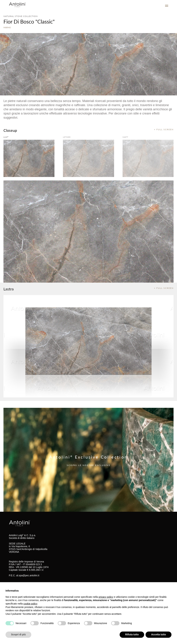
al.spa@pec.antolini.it (28, 575)
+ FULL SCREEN (164, 129)
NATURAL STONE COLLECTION (21, 16)
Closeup (10, 130)
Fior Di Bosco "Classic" (29, 21)
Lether (67, 137)
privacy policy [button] (106, 597)
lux (6, 137)
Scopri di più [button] (18, 634)
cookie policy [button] (30, 604)
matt (125, 137)
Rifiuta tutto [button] (132, 634)
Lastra (9, 289)
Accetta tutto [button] (159, 634)
